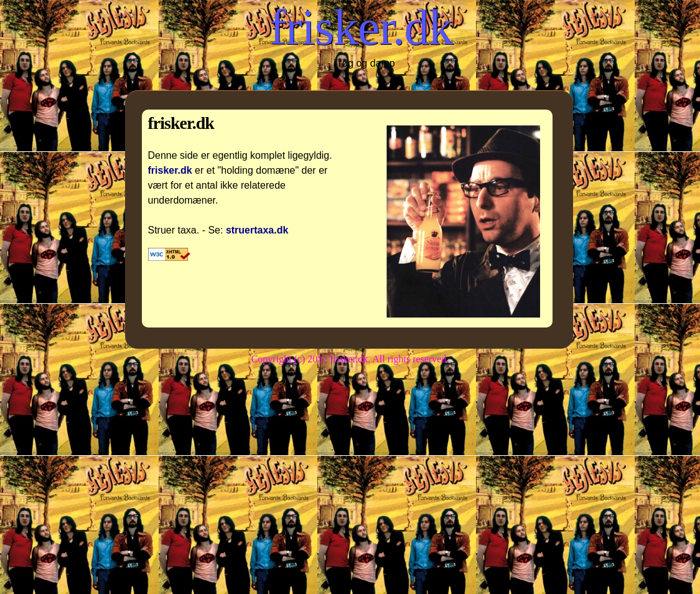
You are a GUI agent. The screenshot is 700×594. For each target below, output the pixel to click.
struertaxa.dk (257, 230)
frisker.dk (361, 27)
